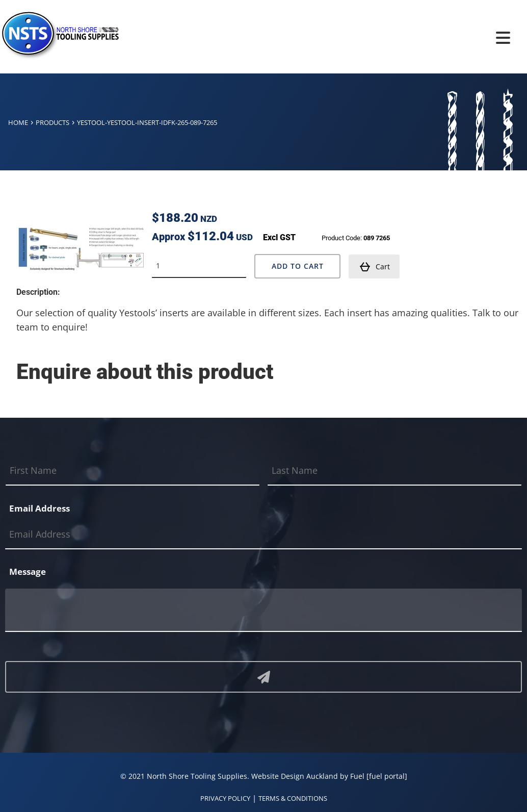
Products (52, 122)
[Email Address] (263, 535)
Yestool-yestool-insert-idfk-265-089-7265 (147, 122)
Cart (375, 267)
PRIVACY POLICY (225, 798)
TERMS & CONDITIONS (293, 798)
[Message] (263, 610)
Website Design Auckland (295, 776)
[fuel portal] (387, 776)
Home (18, 122)
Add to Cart (298, 266)
